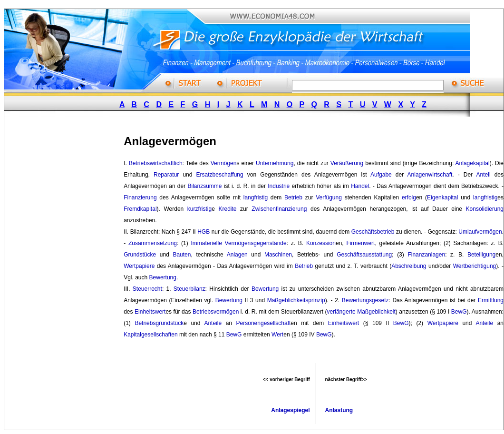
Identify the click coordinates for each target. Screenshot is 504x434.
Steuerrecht (147, 289)
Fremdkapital (140, 209)
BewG (459, 312)
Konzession (321, 243)
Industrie (279, 186)
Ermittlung (491, 300)
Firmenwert (360, 243)
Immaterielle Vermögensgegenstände (238, 243)
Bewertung (163, 277)
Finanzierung (140, 197)
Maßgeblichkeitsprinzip (296, 300)
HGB (204, 232)
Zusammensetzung (153, 243)
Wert (277, 335)
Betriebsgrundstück (159, 323)
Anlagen (237, 255)
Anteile (213, 323)
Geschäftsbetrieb (373, 232)
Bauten (182, 255)
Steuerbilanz (189, 289)
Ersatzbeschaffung (220, 175)
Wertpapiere (139, 266)
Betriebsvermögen (216, 312)
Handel (360, 186)
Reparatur (166, 175)
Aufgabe (381, 175)
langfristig (256, 197)
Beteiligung (481, 255)
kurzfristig (199, 209)
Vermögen (224, 163)
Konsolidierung (485, 209)
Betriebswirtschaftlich (156, 163)
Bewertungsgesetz (365, 300)
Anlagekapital (473, 163)
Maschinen (278, 255)
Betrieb (293, 197)
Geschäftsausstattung (364, 255)
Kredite (227, 209)
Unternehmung (275, 163)
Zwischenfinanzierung (279, 209)
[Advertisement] (75, 268)
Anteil (484, 175)
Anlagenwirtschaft (430, 175)
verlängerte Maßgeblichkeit (361, 312)
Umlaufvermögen (480, 232)
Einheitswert (150, 312)
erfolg (409, 197)
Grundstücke (140, 255)
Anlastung (339, 410)
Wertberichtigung (475, 266)
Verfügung (329, 197)
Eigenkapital (442, 197)
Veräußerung (347, 163)
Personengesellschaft (264, 323)
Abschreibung (409, 266)
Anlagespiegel (290, 410)
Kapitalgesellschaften (150, 335)
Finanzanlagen (426, 255)
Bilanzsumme (204, 186)
